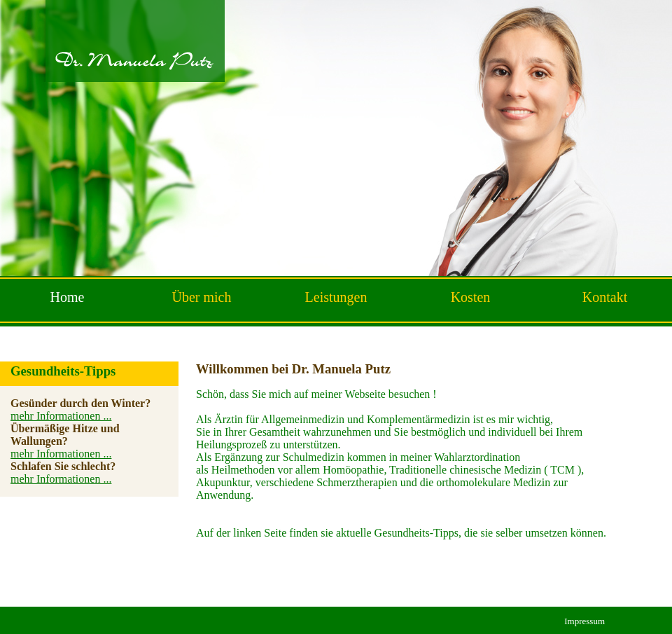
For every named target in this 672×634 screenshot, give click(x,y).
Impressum (584, 621)
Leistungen (336, 297)
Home (68, 297)
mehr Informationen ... (61, 416)
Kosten (471, 297)
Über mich (202, 297)
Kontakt (605, 297)
